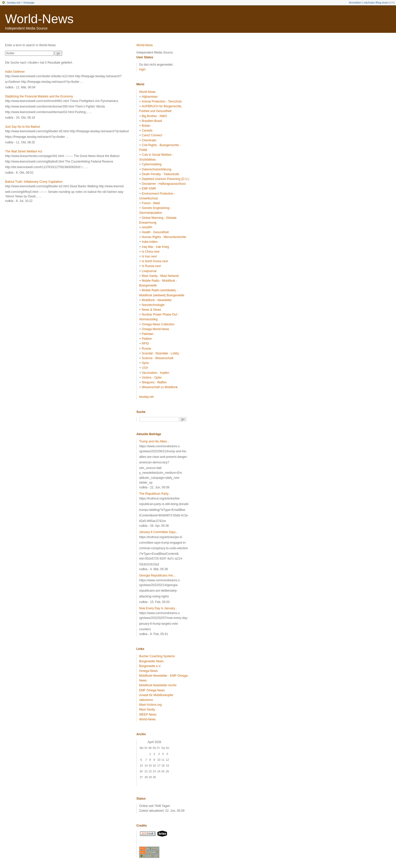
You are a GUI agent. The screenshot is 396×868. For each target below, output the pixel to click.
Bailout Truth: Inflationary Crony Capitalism (34, 182)
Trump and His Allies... (154, 441)
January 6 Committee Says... (159, 532)
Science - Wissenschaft (157, 358)
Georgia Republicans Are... (157, 575)
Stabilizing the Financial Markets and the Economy (39, 96)
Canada (147, 130)
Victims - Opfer (152, 378)
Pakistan (147, 334)
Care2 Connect (152, 135)
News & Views (151, 310)
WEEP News (148, 715)
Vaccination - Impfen (155, 373)
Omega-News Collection (158, 324)
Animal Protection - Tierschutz (162, 101)
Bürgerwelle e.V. (150, 666)
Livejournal (149, 271)
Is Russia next (151, 266)
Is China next (151, 252)
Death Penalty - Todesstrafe (160, 174)
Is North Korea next (155, 261)
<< (392, 3)
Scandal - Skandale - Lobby (160, 353)
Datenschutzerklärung (156, 169)
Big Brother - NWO (154, 116)
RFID (145, 344)
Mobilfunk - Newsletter (157, 300)
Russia (146, 349)
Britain (146, 126)
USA (145, 368)
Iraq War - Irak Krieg (155, 247)
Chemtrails (149, 140)
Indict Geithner (15, 72)
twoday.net (14, 3)
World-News (39, 19)
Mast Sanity (147, 709)
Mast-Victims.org (150, 705)
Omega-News (148, 671)
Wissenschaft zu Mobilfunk (160, 387)
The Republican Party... (155, 494)
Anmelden (355, 3)
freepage (29, 3)
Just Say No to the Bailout (22, 127)
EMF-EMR (149, 189)
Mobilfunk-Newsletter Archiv (158, 685)
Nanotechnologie (153, 305)
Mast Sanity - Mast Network (160, 276)
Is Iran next (149, 256)
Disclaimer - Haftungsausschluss (164, 184)
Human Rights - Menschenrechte (164, 237)
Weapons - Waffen (154, 382)
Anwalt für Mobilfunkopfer (156, 695)
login (142, 69)
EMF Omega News (152, 690)
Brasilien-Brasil (152, 121)
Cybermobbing (152, 164)
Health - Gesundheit (155, 232)
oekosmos (146, 700)
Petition (147, 339)
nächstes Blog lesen (376, 3)
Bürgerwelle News (151, 661)
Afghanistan (150, 97)
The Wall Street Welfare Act (24, 151)
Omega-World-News (155, 329)
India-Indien (150, 242)
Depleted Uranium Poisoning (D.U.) (165, 179)
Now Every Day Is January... (158, 608)
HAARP (147, 227)
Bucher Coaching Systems (157, 656)
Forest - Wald (151, 203)
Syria (145, 363)
